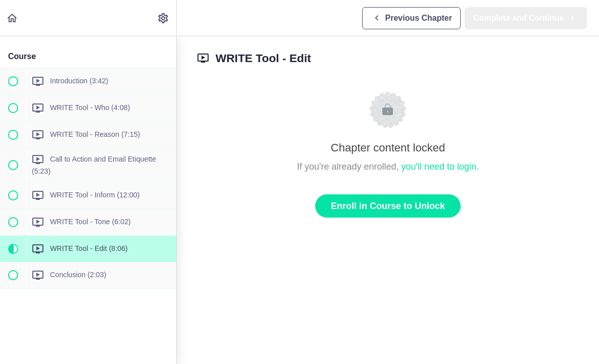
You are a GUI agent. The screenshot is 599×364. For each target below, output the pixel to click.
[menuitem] (164, 18)
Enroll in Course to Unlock (388, 206)
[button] (13, 18)
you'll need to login (439, 167)
